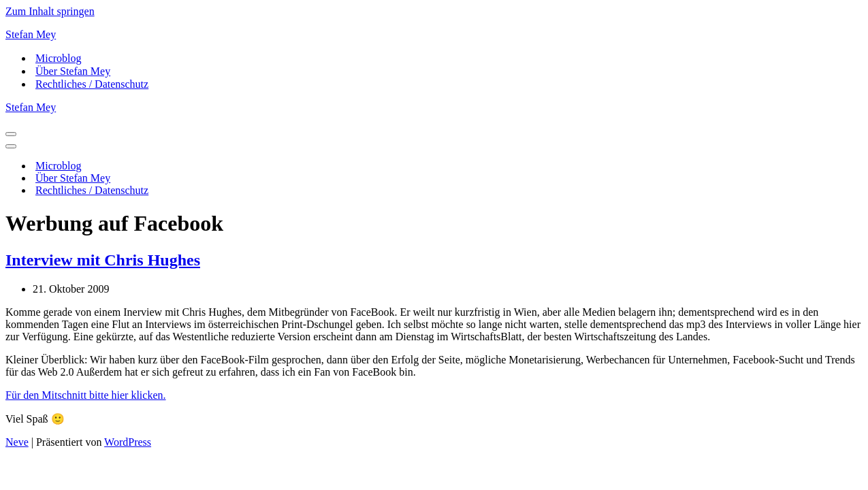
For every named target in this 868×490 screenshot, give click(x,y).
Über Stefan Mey (73, 71)
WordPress (128, 442)
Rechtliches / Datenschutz (92, 84)
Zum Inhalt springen (50, 11)
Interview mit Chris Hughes (103, 260)
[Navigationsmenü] (11, 134)
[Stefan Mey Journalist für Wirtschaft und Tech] (434, 35)
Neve (17, 442)
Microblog (59, 58)
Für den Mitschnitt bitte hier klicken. (86, 395)
